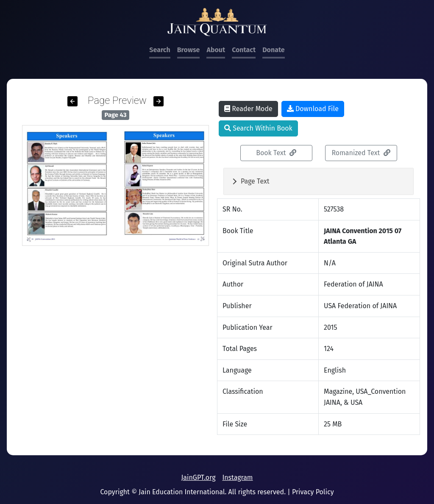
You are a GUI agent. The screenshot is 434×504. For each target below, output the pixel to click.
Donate (273, 50)
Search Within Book (258, 128)
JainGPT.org (198, 478)
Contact (244, 50)
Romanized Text (361, 153)
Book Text (276, 153)
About (216, 50)
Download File (313, 109)
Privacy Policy (313, 492)
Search (160, 50)
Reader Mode (248, 109)
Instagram (237, 478)
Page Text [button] (255, 181)
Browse (189, 50)
